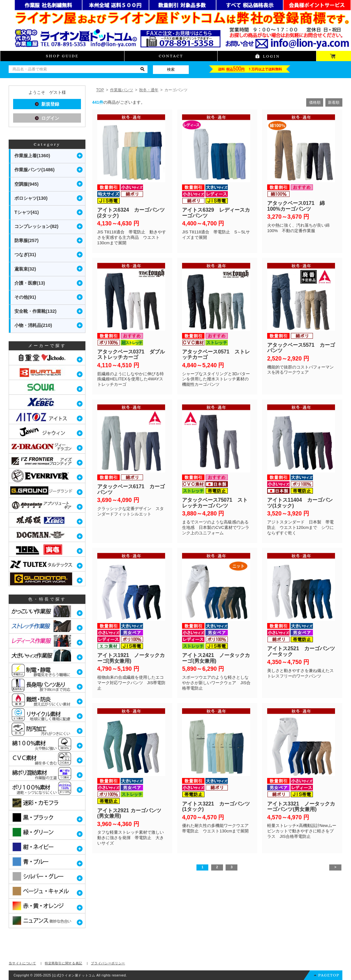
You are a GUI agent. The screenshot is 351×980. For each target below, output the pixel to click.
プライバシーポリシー (108, 963)
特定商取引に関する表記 (64, 963)
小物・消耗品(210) (33, 325)
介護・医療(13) (30, 283)
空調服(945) (27, 184)
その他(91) (25, 297)
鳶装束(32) (25, 269)
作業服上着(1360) (32, 156)
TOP (100, 90)
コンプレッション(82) (36, 226)
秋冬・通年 (149, 90)
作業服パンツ (122, 90)
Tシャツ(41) (27, 212)
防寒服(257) (27, 240)
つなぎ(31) (25, 255)
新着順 (334, 102)
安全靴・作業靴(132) (36, 311)
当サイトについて (22, 963)
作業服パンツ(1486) (35, 170)
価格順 (315, 102)
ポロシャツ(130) (31, 198)
